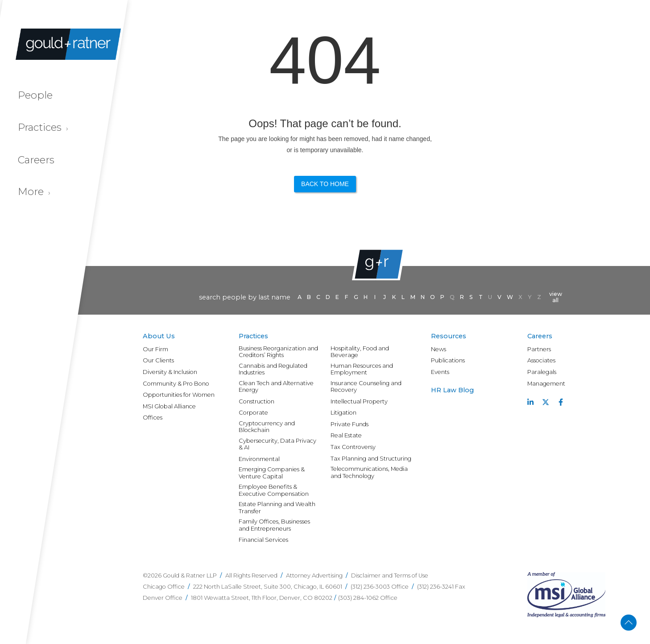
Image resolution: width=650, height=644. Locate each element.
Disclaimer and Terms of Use (390, 575)
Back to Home (325, 184)
